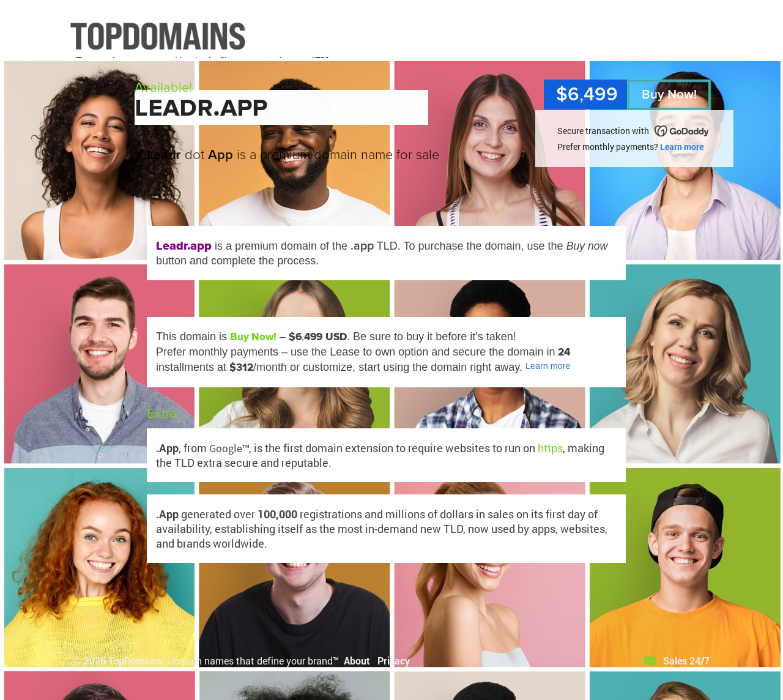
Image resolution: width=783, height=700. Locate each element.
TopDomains (135, 661)
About (357, 661)
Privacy (394, 661)
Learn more (682, 147)
